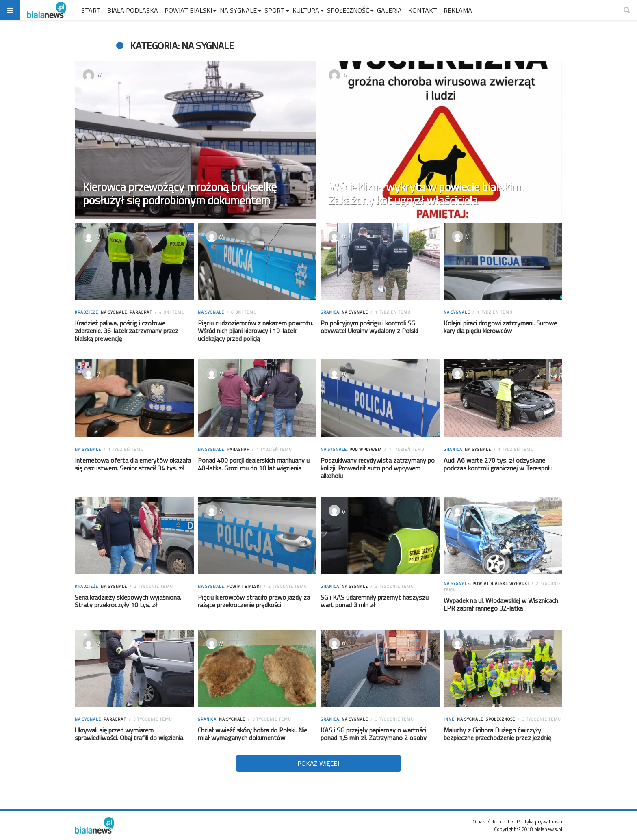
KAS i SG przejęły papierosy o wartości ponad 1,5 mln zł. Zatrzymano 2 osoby (374, 734)
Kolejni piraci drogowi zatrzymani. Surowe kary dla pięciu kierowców (500, 327)
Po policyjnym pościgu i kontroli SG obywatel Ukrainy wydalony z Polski (369, 327)
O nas (479, 821)
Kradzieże (87, 312)
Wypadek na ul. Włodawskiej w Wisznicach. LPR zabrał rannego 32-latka (502, 604)
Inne (449, 719)
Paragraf (141, 312)
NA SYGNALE (238, 10)
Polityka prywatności (539, 821)
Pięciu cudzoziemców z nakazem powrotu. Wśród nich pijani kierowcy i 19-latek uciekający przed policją (256, 331)
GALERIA (389, 10)
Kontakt (501, 821)
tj (99, 74)
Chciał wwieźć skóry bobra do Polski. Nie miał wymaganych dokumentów (252, 734)
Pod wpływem (366, 449)
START (91, 10)
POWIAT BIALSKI (188, 10)
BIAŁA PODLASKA (133, 10)
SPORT (275, 10)
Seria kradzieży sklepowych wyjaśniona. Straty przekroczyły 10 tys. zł (128, 601)
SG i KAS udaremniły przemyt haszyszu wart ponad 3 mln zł (375, 601)
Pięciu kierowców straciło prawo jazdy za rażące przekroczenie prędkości (254, 601)
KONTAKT (423, 10)
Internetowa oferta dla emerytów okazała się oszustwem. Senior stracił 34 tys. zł (133, 464)
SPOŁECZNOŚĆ (348, 10)
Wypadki (519, 583)
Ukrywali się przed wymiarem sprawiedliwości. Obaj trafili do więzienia (129, 734)
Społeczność (500, 719)
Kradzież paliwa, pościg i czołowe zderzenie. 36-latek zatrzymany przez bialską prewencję (127, 331)
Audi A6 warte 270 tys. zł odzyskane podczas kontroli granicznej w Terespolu (498, 464)
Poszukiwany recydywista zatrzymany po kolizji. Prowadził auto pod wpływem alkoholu (378, 468)
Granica (330, 312)
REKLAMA (458, 10)
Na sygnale (114, 312)
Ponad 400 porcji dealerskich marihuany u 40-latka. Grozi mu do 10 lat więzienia (254, 464)
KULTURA (306, 10)
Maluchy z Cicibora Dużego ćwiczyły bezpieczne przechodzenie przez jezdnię (497, 734)
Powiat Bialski (244, 586)
